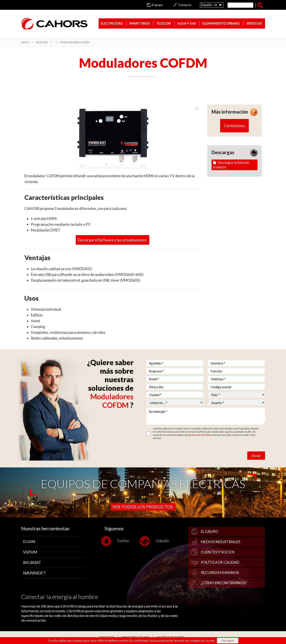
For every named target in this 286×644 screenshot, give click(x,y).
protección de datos (200, 435)
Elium (29, 542)
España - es (209, 5)
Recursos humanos (220, 573)
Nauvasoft (34, 573)
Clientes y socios (218, 552)
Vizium (30, 552)
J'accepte (228, 640)
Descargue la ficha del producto (231, 165)
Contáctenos (234, 126)
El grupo (157, 5)
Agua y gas (187, 23)
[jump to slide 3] (115, 164)
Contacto (185, 5)
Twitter (117, 541)
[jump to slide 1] (106, 164)
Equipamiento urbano (221, 23)
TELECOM (164, 23)
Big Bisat (32, 562)
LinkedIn (156, 541)
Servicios (254, 23)
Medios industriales (221, 542)
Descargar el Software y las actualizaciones (112, 240)
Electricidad (112, 23)
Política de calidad (220, 562)
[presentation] (179, 452)
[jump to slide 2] (110, 164)
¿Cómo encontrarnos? (224, 583)
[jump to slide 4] (119, 164)
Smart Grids (139, 23)
